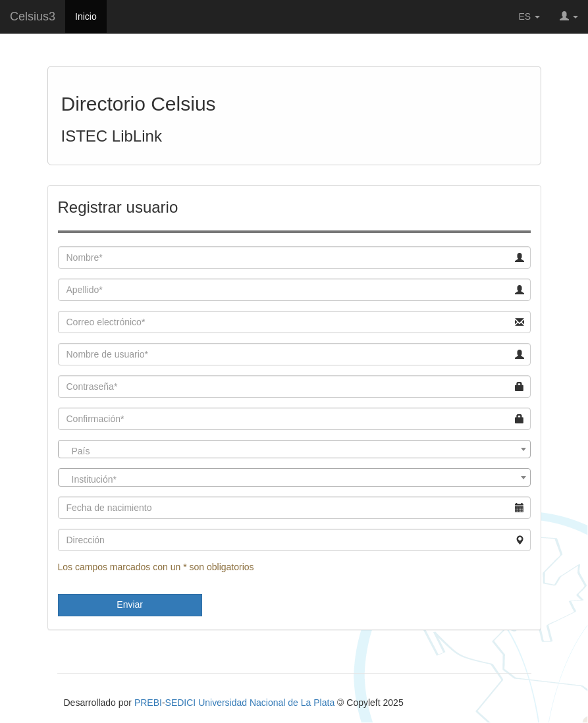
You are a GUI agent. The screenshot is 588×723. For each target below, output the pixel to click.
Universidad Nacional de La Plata (266, 703)
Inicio (86, 16)
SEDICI (181, 703)
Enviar (130, 604)
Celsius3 (33, 16)
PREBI (148, 703)
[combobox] (294, 449)
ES (530, 16)
